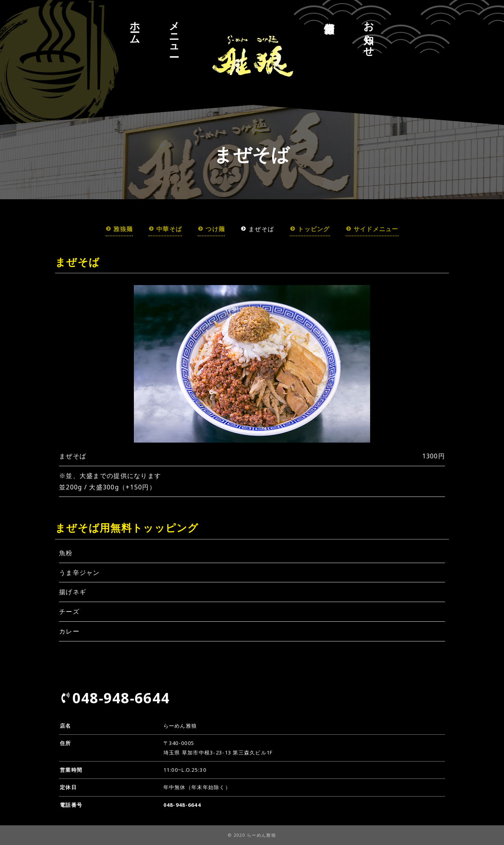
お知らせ (369, 33)
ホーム (135, 27)
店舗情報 (330, 16)
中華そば (159, 229)
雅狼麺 (110, 229)
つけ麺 (208, 229)
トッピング (312, 229)
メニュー (174, 33)
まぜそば (257, 229)
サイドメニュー (380, 229)
